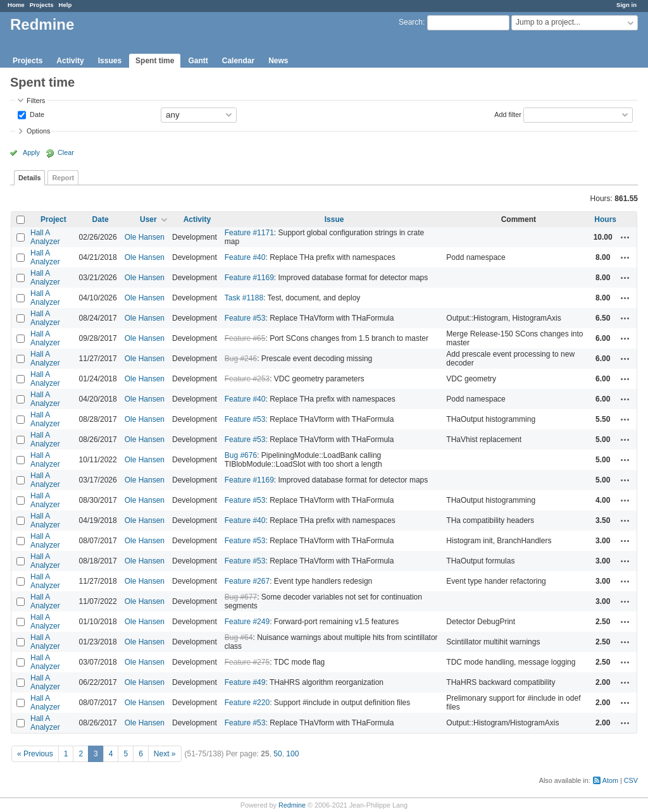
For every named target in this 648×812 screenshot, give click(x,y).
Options (38, 131)
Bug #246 (241, 359)
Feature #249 (247, 622)
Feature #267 (247, 581)
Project (53, 219)
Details (29, 178)
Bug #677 (241, 597)
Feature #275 (247, 662)
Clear (66, 152)
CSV (631, 780)
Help (65, 5)
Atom (610, 780)
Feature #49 (245, 682)
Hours (605, 219)
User (148, 219)
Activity (70, 61)
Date (36, 114)
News (278, 61)
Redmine (292, 805)
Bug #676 (241, 455)
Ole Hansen (145, 237)
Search (411, 22)
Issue (334, 219)
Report (63, 178)
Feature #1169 (249, 278)
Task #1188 (244, 298)
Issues (110, 61)
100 (292, 754)
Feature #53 (245, 318)
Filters (36, 101)
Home (16, 5)
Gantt (198, 61)
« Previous (35, 754)
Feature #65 (245, 338)
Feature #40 (245, 257)
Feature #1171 (249, 233)
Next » (165, 754)
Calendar (238, 61)
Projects (42, 5)
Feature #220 (247, 703)
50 (277, 754)
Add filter (508, 114)
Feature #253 (247, 379)
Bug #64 (239, 637)
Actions (625, 237)
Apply (31, 152)
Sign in (626, 5)
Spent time (155, 61)
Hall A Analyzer (45, 237)
